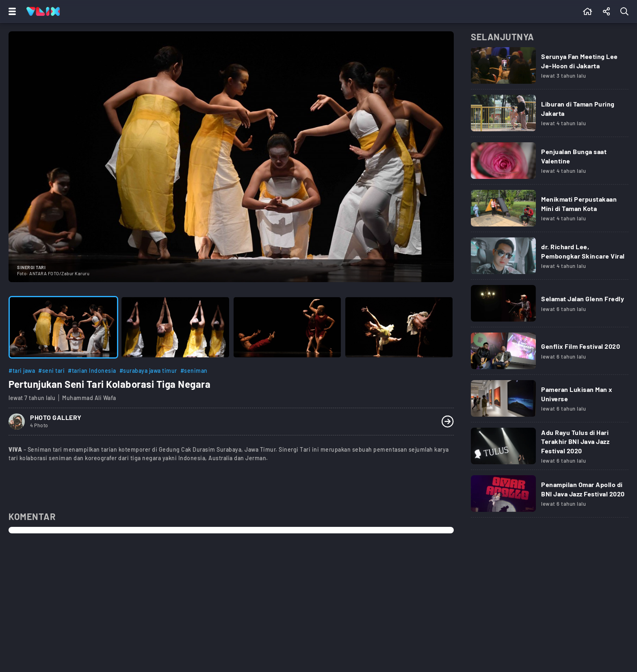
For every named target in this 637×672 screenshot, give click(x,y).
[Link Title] (550, 68)
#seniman (194, 371)
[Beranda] (588, 11)
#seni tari (51, 371)
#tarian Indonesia (92, 371)
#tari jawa (22, 371)
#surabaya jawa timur (148, 371)
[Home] (43, 11)
